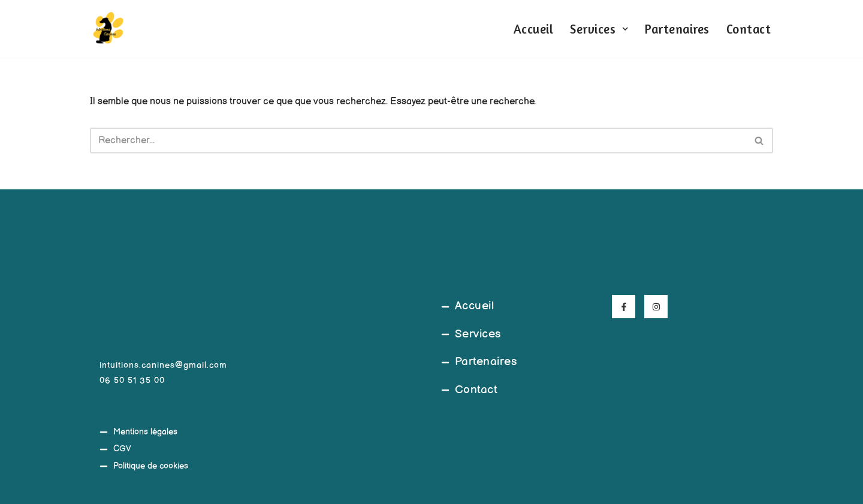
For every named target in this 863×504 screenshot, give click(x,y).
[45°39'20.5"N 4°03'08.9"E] (346, 387)
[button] (625, 29)
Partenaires (677, 29)
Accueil (534, 29)
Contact (749, 29)
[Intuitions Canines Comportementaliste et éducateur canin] (108, 29)
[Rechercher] (418, 141)
